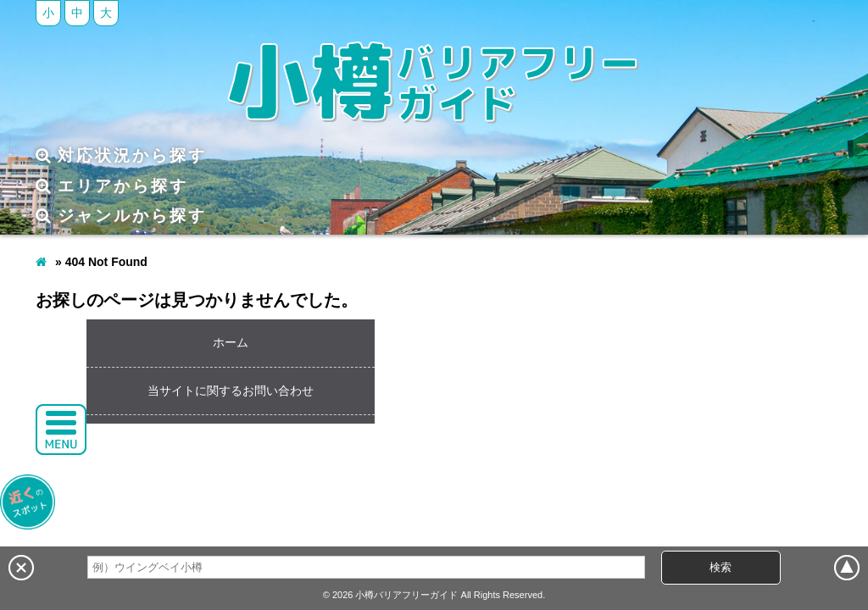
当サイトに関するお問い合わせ (231, 391)
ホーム (231, 342)
